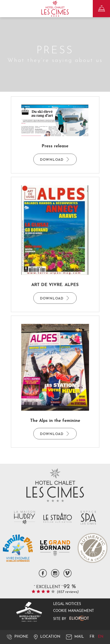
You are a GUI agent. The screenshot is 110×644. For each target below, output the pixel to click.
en (101, 637)
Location (47, 637)
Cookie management (74, 611)
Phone (18, 637)
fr (93, 637)
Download (55, 159)
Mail (75, 637)
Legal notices (67, 604)
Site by (71, 618)
